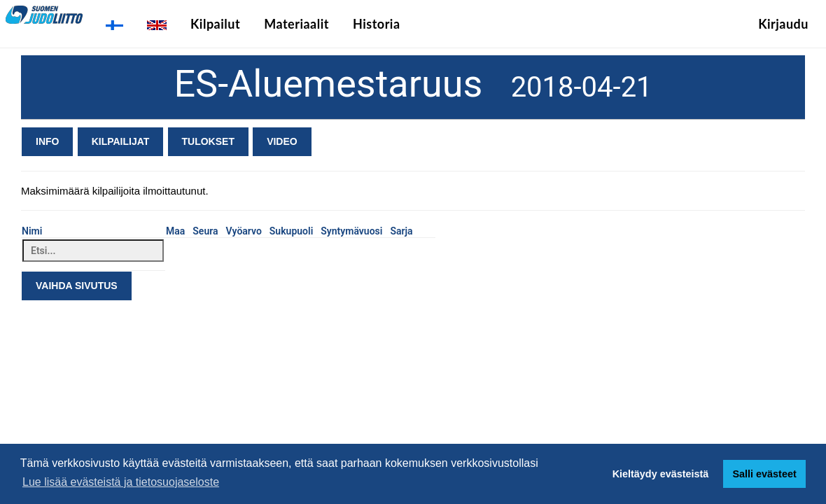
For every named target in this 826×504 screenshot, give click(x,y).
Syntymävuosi (351, 231)
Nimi (32, 231)
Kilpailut (215, 24)
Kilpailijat (121, 141)
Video (282, 141)
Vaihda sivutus (77, 286)
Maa (175, 231)
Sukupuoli (291, 231)
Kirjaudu (783, 24)
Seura (205, 231)
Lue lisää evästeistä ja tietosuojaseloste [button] (121, 482)
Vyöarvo (244, 231)
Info (47, 141)
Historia (377, 24)
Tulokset (208, 141)
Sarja (401, 231)
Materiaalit (296, 24)
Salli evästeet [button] (764, 474)
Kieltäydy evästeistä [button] (661, 474)
